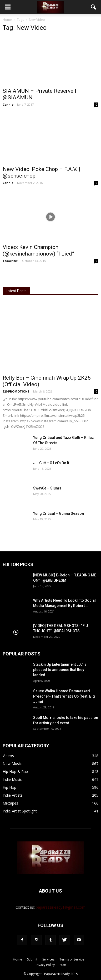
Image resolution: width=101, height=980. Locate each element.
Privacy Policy (45, 965)
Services (48, 959)
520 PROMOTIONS (16, 391)
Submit (32, 959)
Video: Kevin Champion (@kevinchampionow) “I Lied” (38, 250)
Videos (8, 756)
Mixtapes (10, 803)
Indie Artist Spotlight (20, 811)
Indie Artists (13, 795)
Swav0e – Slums (47, 488)
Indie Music (12, 779)
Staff (63, 965)
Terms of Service (72, 959)
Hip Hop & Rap (15, 771)
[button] (94, 7)
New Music (12, 764)
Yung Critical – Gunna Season (59, 513)
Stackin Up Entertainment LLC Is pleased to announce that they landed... (60, 670)
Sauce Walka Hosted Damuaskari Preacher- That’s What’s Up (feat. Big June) (64, 696)
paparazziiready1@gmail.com (61, 907)
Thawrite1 (11, 261)
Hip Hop (9, 787)
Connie (8, 104)
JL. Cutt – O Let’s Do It (51, 463)
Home (7, 20)
